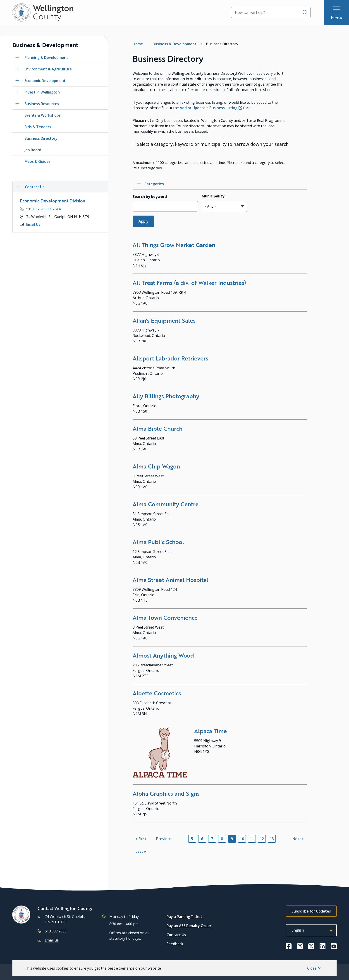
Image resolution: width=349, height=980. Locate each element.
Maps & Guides (37, 161)
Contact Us (176, 935)
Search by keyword (150, 197)
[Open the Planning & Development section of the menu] (17, 58)
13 (273, 839)
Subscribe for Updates (311, 911)
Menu (337, 18)
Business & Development (174, 44)
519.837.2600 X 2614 (43, 209)
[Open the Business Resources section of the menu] (17, 104)
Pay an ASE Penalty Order (189, 926)
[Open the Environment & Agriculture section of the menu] (17, 69)
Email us (52, 940)
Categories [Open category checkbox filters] (154, 184)
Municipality (213, 196)
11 (253, 839)
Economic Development (45, 81)
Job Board (33, 150)
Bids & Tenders (38, 127)
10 (243, 839)
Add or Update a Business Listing (209, 108)
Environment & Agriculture (48, 69)
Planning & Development (46, 58)
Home (138, 44)
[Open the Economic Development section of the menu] (17, 81)
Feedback (175, 944)
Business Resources (42, 104)
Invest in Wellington (42, 92)
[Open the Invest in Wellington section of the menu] (17, 92)
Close (312, 968)
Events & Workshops (43, 115)
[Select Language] (311, 930)
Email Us (33, 224)
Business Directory (41, 138)
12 (263, 839)
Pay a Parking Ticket (184, 917)
